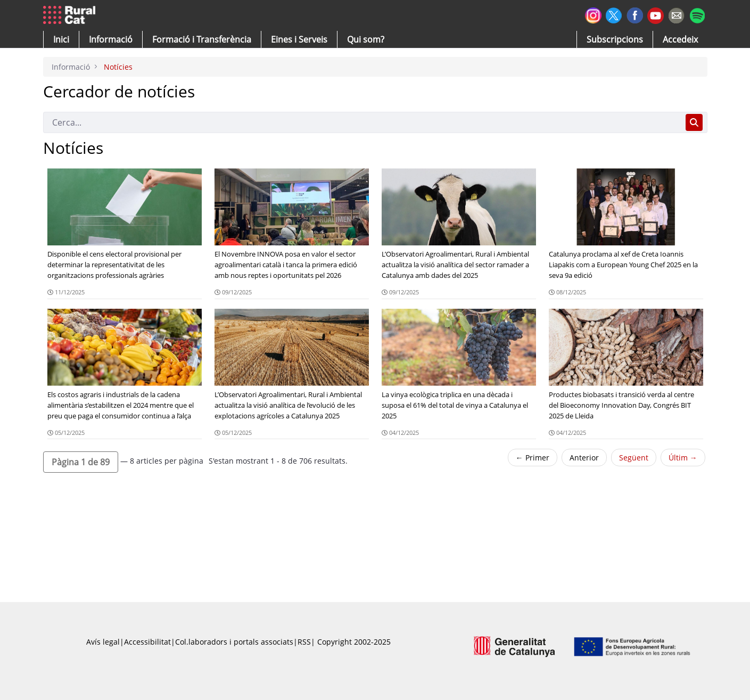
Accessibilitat (147, 642)
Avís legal (103, 642)
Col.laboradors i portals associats (234, 642)
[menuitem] (202, 39)
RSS (304, 642)
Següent (634, 458)
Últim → (683, 458)
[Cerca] (362, 122)
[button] (61, 39)
